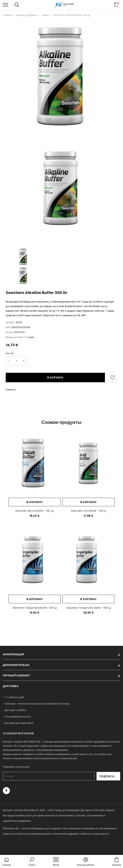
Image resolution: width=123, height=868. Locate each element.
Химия (45, 15)
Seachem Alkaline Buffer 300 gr (72, 15)
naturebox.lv (10, 844)
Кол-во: (10, 353)
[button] (32, 862)
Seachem (19, 332)
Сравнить (11, 390)
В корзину (55, 378)
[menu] (6, 5)
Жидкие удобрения (27, 15)
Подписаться (110, 776)
